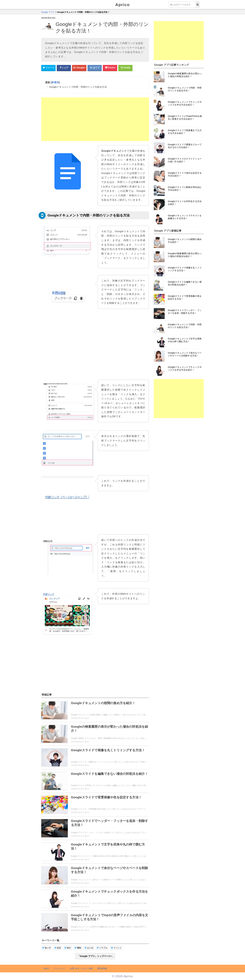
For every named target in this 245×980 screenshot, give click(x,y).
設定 (58, 948)
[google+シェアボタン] (79, 68)
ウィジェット (59, 968)
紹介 (68, 948)
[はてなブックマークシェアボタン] (95, 68)
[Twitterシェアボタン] (48, 68)
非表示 (55, 82)
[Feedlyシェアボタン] (125, 68)
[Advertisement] (95, 119)
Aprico (122, 5)
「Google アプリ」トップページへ (95, 956)
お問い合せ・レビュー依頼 (81, 968)
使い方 (47, 948)
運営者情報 (102, 968)
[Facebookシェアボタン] (64, 68)
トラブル (102, 948)
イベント (116, 948)
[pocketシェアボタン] (110, 68)
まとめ (89, 948)
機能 (78, 948)
